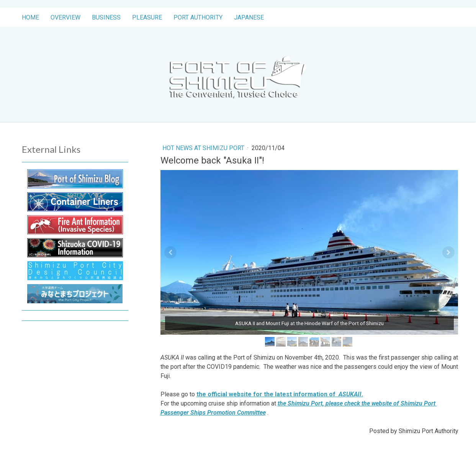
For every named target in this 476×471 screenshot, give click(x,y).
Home (30, 17)
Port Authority (198, 17)
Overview (65, 17)
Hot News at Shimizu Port (204, 148)
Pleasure (147, 17)
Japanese (249, 17)
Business (106, 17)
